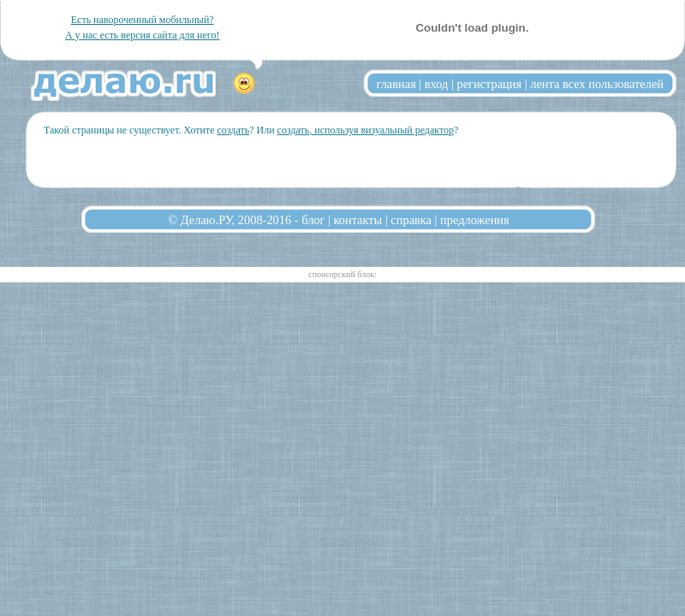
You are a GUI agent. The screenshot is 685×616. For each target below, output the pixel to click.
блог (313, 220)
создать (233, 130)
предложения (475, 220)
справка (411, 220)
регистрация (489, 84)
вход (437, 84)
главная (396, 84)
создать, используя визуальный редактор (366, 130)
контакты (358, 220)
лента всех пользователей (597, 84)
